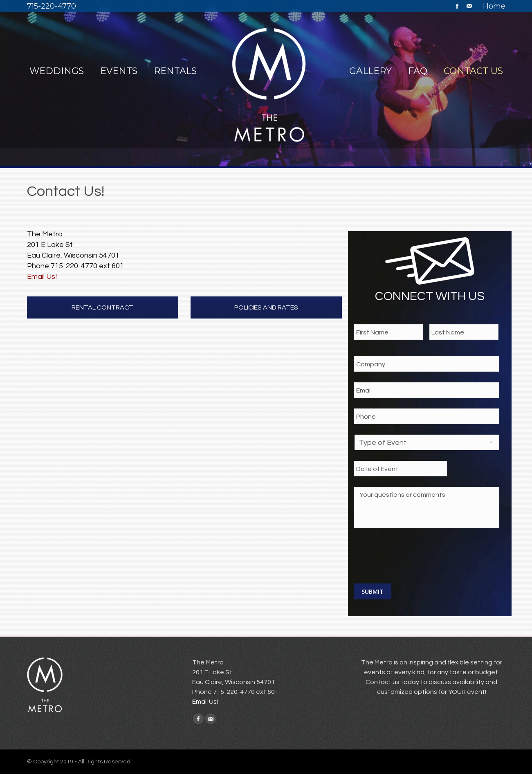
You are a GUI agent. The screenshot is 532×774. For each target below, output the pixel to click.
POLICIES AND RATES (266, 307)
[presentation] (416, 554)
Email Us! (42, 277)
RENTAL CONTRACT (102, 307)
